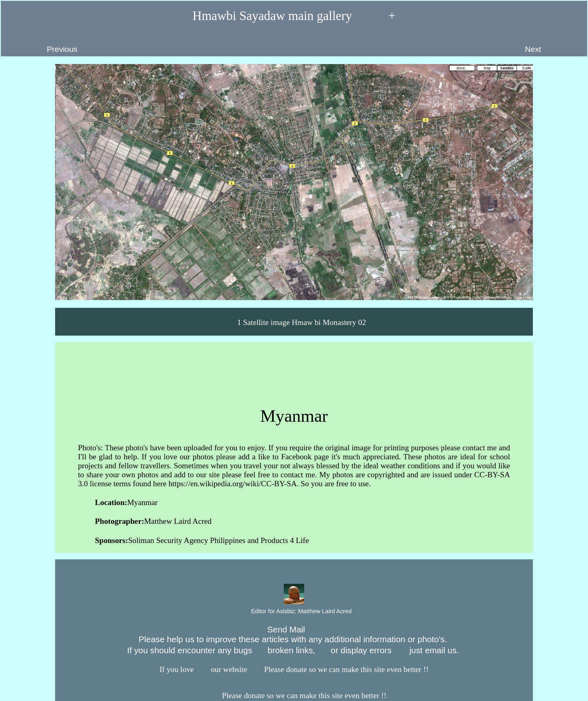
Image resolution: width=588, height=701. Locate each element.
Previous (43, 43)
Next (552, 43)
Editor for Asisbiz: (294, 612)
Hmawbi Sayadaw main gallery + (294, 16)
